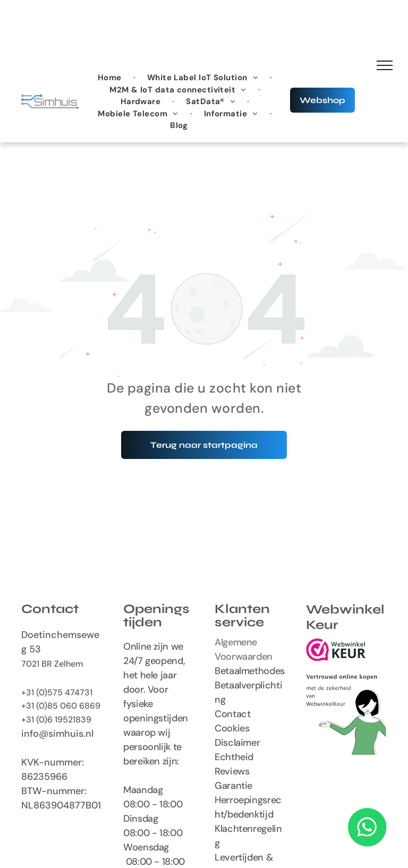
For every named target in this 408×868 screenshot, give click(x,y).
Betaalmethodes (250, 671)
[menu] (385, 65)
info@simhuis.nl (57, 734)
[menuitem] (111, 78)
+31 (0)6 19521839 (56, 720)
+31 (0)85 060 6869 (61, 706)
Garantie (233, 786)
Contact (232, 714)
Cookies (232, 728)
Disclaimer (237, 743)
